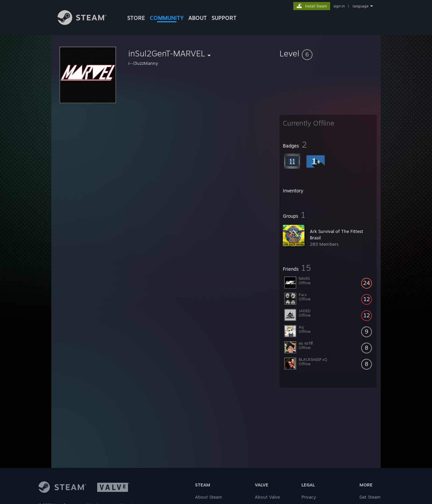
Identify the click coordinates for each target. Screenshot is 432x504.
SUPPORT (224, 18)
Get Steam (370, 497)
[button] (328, 53)
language (361, 6)
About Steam (209, 497)
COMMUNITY (167, 18)
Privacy (309, 497)
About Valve (267, 497)
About (198, 18)
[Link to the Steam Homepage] (87, 23)
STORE (136, 18)
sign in (339, 6)
